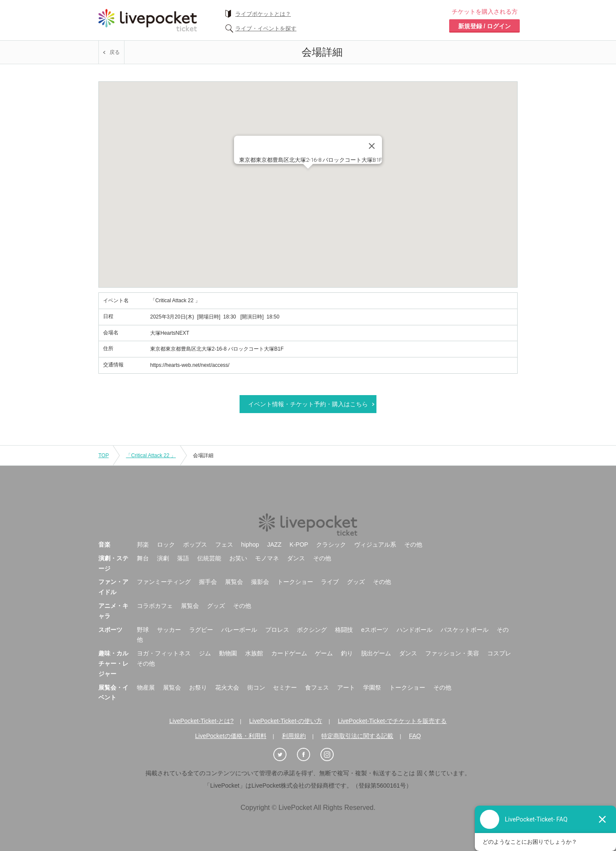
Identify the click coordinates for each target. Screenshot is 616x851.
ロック (166, 545)
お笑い (238, 558)
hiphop (250, 545)
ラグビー (201, 630)
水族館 (254, 653)
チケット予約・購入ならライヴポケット (148, 20)
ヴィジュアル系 (375, 545)
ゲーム (324, 653)
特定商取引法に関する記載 (357, 736)
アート (346, 687)
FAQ (415, 736)
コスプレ (499, 653)
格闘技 (344, 630)
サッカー (169, 630)
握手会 (208, 582)
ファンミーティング (164, 582)
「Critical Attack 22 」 (151, 455)
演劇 (163, 558)
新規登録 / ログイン (485, 26)
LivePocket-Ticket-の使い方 (286, 721)
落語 (183, 558)
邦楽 (143, 545)
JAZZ (274, 545)
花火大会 (227, 687)
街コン (256, 687)
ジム (205, 653)
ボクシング (312, 630)
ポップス (195, 545)
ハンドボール (415, 630)
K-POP (299, 545)
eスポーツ (375, 630)
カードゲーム (289, 653)
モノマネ (267, 558)
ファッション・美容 (452, 653)
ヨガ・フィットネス (164, 653)
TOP (104, 455)
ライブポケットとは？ (263, 14)
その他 (413, 545)
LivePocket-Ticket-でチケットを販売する (392, 721)
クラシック (331, 545)
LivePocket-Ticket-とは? (201, 721)
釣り (347, 653)
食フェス (317, 687)
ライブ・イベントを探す (266, 28)
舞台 (143, 558)
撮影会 (260, 582)
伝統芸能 (209, 558)
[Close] (372, 146)
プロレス (277, 630)
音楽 (104, 545)
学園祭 (372, 687)
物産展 (146, 687)
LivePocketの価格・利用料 (231, 736)
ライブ (330, 582)
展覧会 (234, 582)
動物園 (228, 653)
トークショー (295, 582)
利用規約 (294, 736)
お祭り (198, 687)
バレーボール (239, 630)
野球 (143, 630)
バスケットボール (465, 630)
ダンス (296, 558)
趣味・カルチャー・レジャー (113, 664)
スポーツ (110, 630)
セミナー (285, 687)
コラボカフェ (155, 606)
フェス (224, 545)
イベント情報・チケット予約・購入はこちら (308, 404)
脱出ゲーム (376, 653)
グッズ (356, 582)
